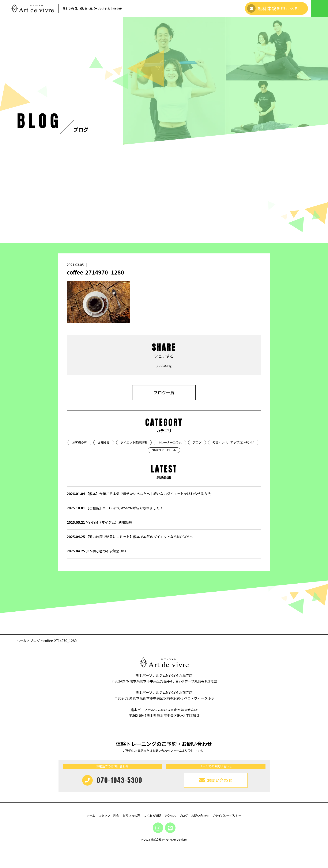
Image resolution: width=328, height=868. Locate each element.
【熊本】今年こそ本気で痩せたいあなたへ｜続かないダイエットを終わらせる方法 (139, 494)
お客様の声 (79, 442)
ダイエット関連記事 (134, 442)
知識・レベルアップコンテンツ (233, 442)
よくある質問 (152, 816)
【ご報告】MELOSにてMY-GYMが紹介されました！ (115, 508)
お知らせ (104, 442)
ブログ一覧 (164, 392)
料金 (116, 816)
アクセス (170, 816)
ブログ (197, 442)
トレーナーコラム (170, 442)
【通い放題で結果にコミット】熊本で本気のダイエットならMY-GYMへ (130, 537)
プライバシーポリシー (227, 816)
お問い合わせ (200, 816)
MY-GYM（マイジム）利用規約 (99, 522)
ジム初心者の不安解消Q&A (97, 551)
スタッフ (104, 816)
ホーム (22, 641)
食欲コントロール (164, 450)
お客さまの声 (131, 816)
